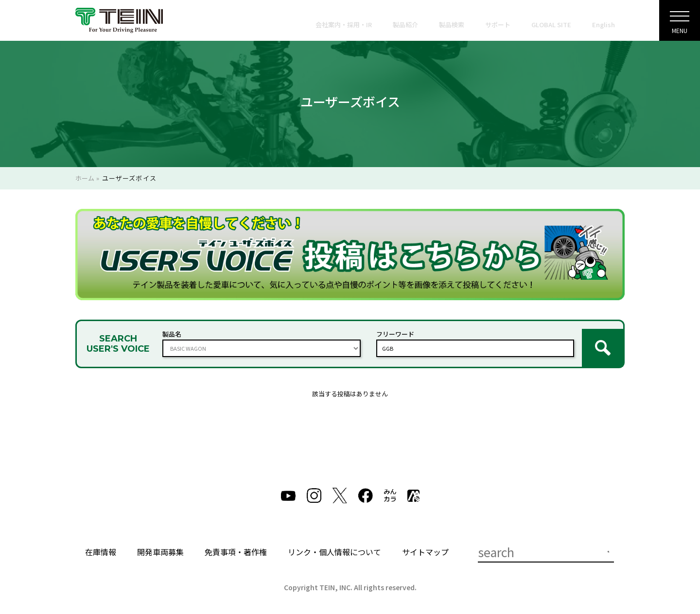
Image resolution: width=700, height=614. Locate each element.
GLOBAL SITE (551, 25)
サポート (498, 25)
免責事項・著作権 (236, 544)
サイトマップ (425, 544)
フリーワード (395, 330)
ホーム (85, 178)
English (604, 25)
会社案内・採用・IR (344, 25)
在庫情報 (101, 544)
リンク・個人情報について (334, 544)
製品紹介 (405, 25)
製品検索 (452, 25)
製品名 (172, 330)
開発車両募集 (160, 544)
